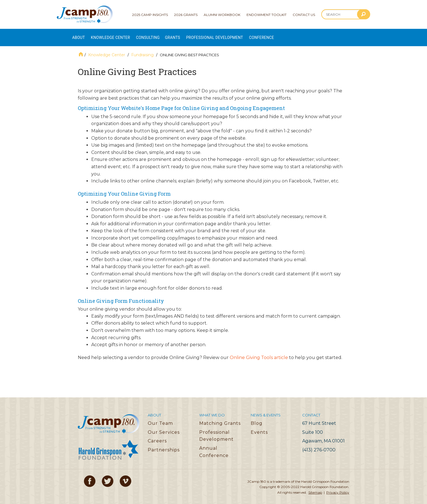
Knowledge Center (117, 35)
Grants (189, 35)
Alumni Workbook (222, 15)
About (79, 35)
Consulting (160, 35)
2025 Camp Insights (150, 15)
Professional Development (237, 35)
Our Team (160, 418)
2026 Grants (186, 15)
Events (259, 427)
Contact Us (304, 15)
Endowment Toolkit (267, 15)
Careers (157, 436)
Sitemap (315, 487)
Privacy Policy (338, 487)
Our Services (164, 427)
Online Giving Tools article (259, 352)
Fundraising (142, 50)
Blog (257, 418)
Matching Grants (220, 418)
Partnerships (164, 445)
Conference (291, 35)
